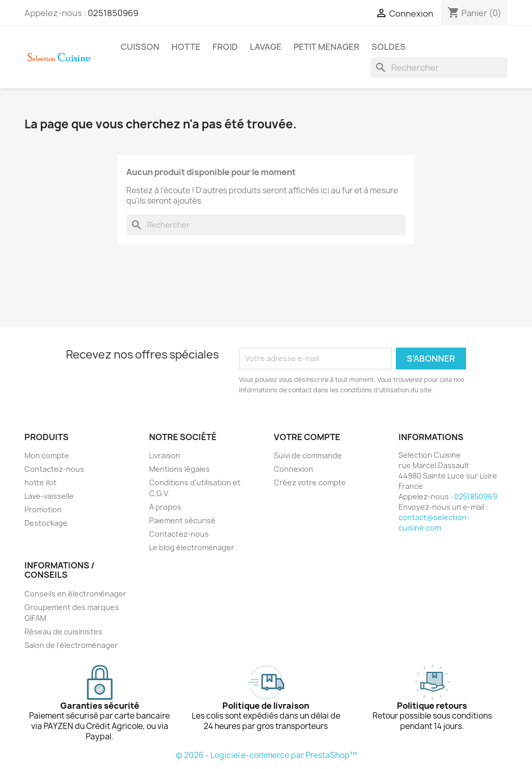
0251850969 (113, 13)
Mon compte (47, 455)
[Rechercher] (439, 68)
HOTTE (186, 47)
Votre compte (307, 437)
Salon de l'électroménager (71, 645)
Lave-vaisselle (49, 496)
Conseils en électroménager (75, 594)
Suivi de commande (308, 455)
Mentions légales (179, 469)
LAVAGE (266, 47)
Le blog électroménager (192, 547)
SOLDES (389, 47)
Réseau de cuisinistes (63, 632)
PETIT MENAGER (327, 47)
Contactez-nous (54, 469)
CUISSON (140, 47)
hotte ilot (41, 482)
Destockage (46, 523)
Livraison (165, 455)
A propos (165, 507)
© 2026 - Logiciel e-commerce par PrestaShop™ (266, 755)
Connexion (294, 469)
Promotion (43, 509)
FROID (225, 47)
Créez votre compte (310, 482)
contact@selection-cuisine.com (434, 522)
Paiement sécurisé (182, 520)
